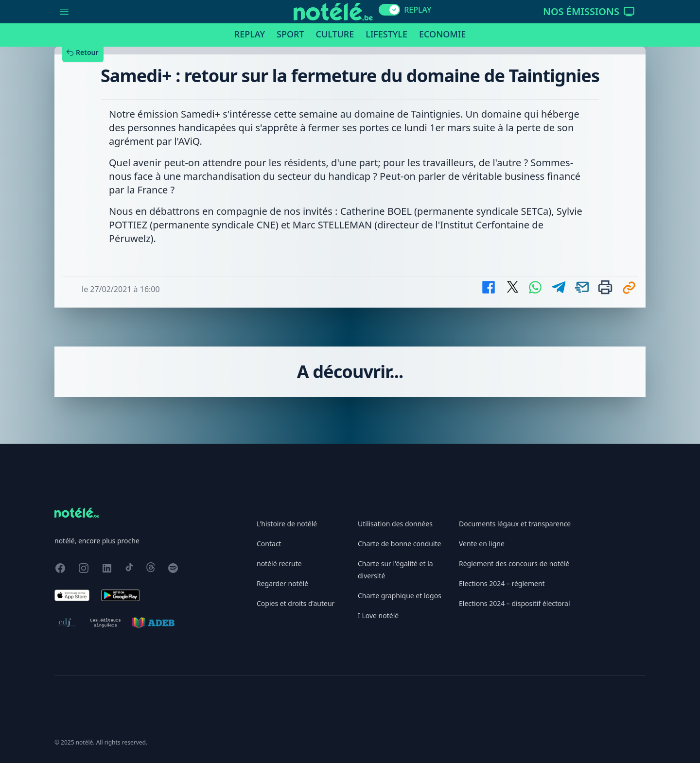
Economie (442, 34)
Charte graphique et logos (400, 596)
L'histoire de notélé (287, 524)
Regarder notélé (282, 583)
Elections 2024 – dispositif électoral (515, 603)
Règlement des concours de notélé (514, 564)
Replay (250, 34)
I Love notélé (378, 616)
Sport (290, 34)
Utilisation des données (395, 524)
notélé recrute (279, 564)
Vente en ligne (482, 544)
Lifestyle (386, 34)
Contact (269, 544)
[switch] (389, 10)
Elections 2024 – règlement (502, 583)
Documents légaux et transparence (515, 524)
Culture (335, 34)
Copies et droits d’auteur (296, 603)
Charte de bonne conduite (399, 544)
